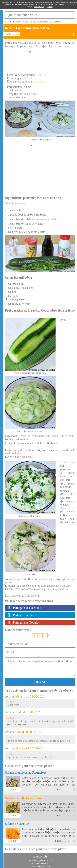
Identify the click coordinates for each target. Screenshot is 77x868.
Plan (48, 866)
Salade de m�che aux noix (23, 798)
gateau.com (45, 860)
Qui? (33, 866)
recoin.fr (42, 856)
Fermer (50, 7)
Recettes (45, 864)
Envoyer (40, 682)
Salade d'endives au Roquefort (26, 772)
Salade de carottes (17, 824)
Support (40, 866)
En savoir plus (39, 7)
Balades (36, 864)
